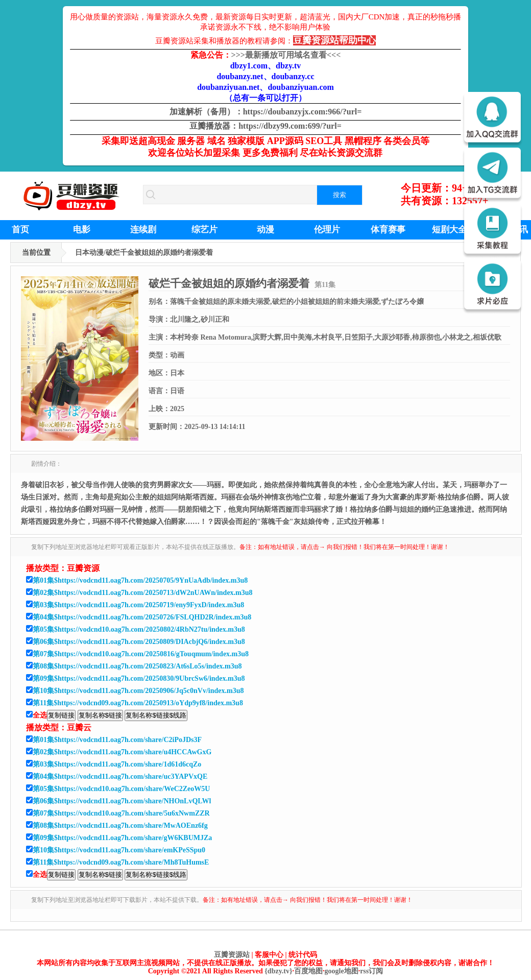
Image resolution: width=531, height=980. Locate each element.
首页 (20, 230)
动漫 (265, 230)
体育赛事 (388, 230)
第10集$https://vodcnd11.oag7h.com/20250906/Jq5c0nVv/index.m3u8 (138, 691)
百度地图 (308, 971)
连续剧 (143, 230)
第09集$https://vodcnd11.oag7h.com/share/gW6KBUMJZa (122, 838)
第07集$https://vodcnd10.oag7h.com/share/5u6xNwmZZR (121, 813)
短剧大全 (449, 230)
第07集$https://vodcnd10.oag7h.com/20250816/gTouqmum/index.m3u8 (141, 654)
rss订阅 (371, 971)
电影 (82, 230)
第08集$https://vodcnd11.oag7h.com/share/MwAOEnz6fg (120, 826)
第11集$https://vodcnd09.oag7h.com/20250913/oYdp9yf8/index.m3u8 (138, 703)
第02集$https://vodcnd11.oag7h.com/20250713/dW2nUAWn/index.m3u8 (143, 593)
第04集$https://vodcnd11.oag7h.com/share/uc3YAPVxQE (120, 776)
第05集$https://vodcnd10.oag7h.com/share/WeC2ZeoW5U (121, 789)
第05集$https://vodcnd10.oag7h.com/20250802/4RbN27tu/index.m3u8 (139, 629)
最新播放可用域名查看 (286, 55)
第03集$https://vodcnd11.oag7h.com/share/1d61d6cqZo (117, 764)
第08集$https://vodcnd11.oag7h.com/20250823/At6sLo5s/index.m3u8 (137, 666)
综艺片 (204, 230)
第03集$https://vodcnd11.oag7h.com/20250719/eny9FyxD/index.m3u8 (138, 605)
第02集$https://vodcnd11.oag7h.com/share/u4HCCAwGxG (122, 752)
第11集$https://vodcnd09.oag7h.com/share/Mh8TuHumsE (121, 862)
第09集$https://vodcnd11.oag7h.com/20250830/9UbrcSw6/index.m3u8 (139, 678)
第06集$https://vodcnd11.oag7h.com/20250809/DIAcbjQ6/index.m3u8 (139, 642)
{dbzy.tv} (278, 971)
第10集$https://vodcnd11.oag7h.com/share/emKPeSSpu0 (119, 850)
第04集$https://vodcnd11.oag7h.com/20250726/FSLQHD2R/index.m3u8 (142, 617)
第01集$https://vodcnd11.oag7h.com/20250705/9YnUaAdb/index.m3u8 (140, 580)
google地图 (342, 971)
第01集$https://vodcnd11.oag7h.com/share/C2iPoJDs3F (117, 740)
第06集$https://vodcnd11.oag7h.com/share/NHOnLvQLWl (122, 801)
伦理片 (327, 230)
